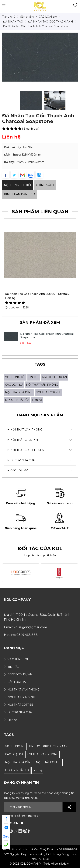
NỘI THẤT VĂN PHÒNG (42, 385)
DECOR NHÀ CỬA (17, 400)
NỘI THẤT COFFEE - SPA (26, 450)
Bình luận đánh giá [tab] (20, 194)
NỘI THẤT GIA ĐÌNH (19, 392)
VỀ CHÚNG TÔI (15, 377)
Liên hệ (37, 400)
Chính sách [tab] (45, 185)
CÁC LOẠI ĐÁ (14, 385)
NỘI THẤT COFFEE (48, 392)
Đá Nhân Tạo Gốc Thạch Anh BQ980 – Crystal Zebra (36, 294)
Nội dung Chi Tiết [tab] (18, 185)
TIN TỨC (34, 377)
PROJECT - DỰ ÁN (55, 377)
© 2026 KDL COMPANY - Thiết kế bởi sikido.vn (40, 864)
